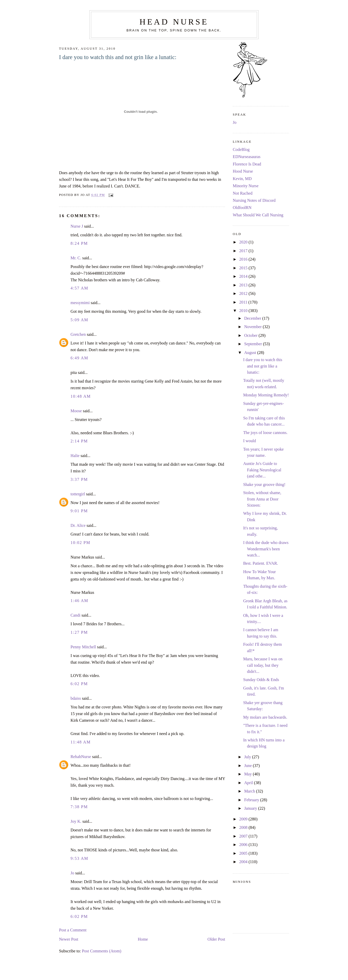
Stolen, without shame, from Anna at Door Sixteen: (262, 499)
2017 (244, 251)
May (249, 774)
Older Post (216, 939)
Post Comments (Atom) (101, 951)
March (250, 791)
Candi (76, 615)
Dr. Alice (78, 526)
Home (143, 939)
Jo (72, 873)
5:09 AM (79, 320)
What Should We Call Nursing (258, 215)
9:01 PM (79, 511)
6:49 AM (79, 358)
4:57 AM (79, 288)
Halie (75, 456)
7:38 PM (79, 807)
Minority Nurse (246, 186)
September (254, 344)
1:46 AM (79, 601)
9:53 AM (79, 859)
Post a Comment (73, 930)
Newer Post (69, 939)
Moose (76, 411)
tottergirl (78, 494)
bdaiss (76, 698)
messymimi (80, 303)
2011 (244, 302)
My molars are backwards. (265, 717)
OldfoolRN (242, 208)
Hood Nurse (243, 171)
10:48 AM (81, 396)
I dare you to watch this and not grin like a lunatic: (118, 57)
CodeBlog (241, 150)
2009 (244, 819)
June (249, 766)
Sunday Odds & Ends (261, 680)
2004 (244, 862)
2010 (244, 311)
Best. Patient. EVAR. (261, 563)
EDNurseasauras (247, 157)
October (251, 336)
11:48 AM (81, 742)
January (251, 808)
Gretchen (78, 335)
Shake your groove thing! (264, 485)
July (248, 757)
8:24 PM (79, 243)
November (254, 327)
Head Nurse (174, 22)
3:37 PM (79, 480)
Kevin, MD (242, 179)
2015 (244, 268)
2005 (244, 853)
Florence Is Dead (247, 164)
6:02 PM (79, 684)
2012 (244, 294)
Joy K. (76, 821)
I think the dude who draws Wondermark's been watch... (266, 549)
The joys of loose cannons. (265, 433)
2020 (244, 242)
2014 (244, 276)
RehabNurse (81, 757)
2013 (244, 285)
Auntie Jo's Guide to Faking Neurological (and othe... (262, 470)
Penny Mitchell (83, 647)
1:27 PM (79, 632)
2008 (244, 828)
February (252, 800)
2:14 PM (79, 441)
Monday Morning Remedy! (266, 395)
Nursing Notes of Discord (254, 201)
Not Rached (243, 193)
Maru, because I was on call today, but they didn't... (263, 665)
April (249, 783)
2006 (244, 845)
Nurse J (77, 226)
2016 (244, 259)
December (253, 318)
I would (250, 441)
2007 (244, 836)
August (251, 353)
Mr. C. (76, 258)
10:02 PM (80, 543)
